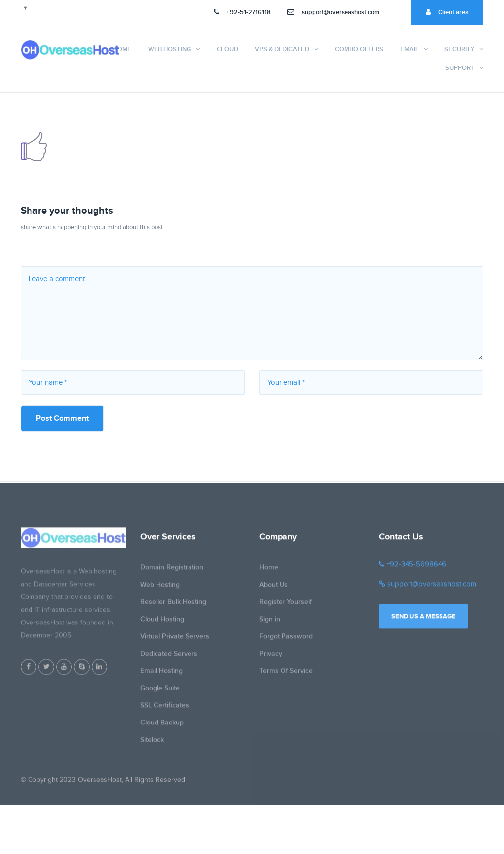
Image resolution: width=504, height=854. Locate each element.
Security (459, 49)
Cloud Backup (162, 727)
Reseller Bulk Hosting (173, 606)
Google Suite (160, 692)
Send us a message (424, 621)
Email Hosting (161, 675)
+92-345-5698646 (413, 569)
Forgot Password (286, 640)
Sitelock (152, 744)
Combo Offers (359, 49)
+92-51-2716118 (242, 12)
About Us (274, 589)
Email (409, 49)
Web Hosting (170, 49)
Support (460, 68)
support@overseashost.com (333, 12)
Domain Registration (172, 572)
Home (122, 49)
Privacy (271, 658)
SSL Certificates (165, 709)
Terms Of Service (286, 675)
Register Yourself (285, 606)
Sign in (270, 623)
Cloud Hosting (162, 623)
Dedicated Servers (169, 658)
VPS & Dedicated (282, 49)
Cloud (227, 49)
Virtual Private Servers (175, 640)
